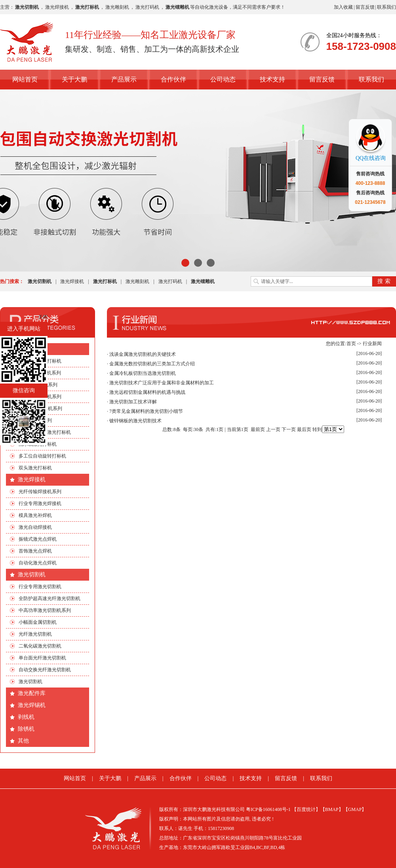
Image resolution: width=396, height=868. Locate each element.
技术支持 (272, 79)
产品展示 (124, 79)
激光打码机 (147, 7)
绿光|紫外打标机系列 (40, 408)
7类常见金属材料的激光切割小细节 (146, 411)
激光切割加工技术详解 (133, 402)
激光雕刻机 (117, 7)
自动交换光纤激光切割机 (45, 670)
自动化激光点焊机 (38, 563)
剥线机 (26, 717)
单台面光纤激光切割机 (42, 658)
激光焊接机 (57, 7)
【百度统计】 (306, 809)
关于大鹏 (74, 79)
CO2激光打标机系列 (40, 373)
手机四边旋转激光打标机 (45, 432)
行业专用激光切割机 (40, 587)
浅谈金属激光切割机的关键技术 (143, 354)
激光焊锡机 (32, 705)
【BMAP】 (332, 809)
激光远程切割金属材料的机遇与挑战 (147, 392)
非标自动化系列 (35, 420)
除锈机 (26, 729)
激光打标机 (32, 349)
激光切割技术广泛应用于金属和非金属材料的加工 (162, 383)
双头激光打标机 (35, 468)
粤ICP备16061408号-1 (268, 809)
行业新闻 (372, 344)
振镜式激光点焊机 (38, 539)
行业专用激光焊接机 (40, 503)
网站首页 (25, 79)
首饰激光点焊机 (35, 551)
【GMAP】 (355, 809)
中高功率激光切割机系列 (45, 610)
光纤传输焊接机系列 (40, 492)
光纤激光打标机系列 (40, 397)
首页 (351, 344)
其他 (23, 741)
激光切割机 (32, 575)
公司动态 (223, 79)
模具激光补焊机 (35, 515)
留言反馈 (365, 7)
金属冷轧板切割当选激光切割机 (143, 373)
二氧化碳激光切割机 (40, 646)
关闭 (43, 317)
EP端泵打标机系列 (38, 385)
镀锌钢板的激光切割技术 (135, 421)
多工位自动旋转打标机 (42, 456)
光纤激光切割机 (35, 634)
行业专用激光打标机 (40, 361)
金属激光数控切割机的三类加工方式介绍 (152, 364)
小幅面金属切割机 (38, 622)
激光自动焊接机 (35, 527)
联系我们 (386, 7)
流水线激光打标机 (38, 444)
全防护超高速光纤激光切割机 (49, 598)
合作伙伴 (173, 79)
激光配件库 (32, 693)
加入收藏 (343, 7)
